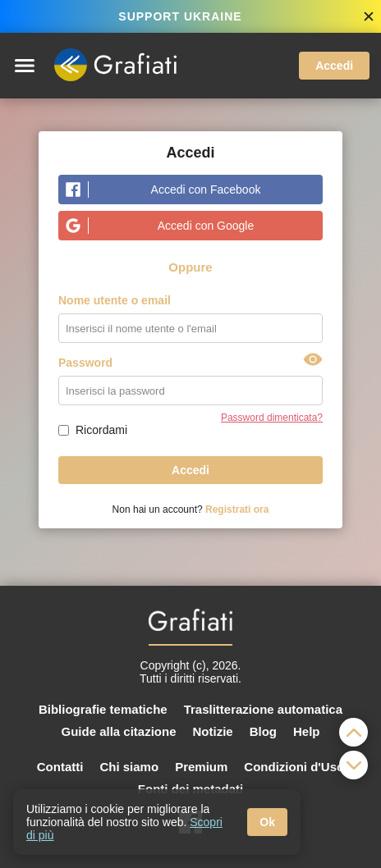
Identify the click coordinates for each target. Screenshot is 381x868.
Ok (267, 822)
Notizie (213, 731)
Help (307, 731)
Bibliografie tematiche (103, 709)
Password (85, 363)
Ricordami (101, 430)
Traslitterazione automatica (263, 709)
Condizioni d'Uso (294, 767)
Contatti (60, 767)
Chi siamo (129, 767)
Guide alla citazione (118, 731)
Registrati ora (237, 509)
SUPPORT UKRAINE (180, 16)
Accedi (334, 66)
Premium (201, 767)
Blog (263, 731)
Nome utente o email (115, 300)
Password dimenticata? (272, 418)
